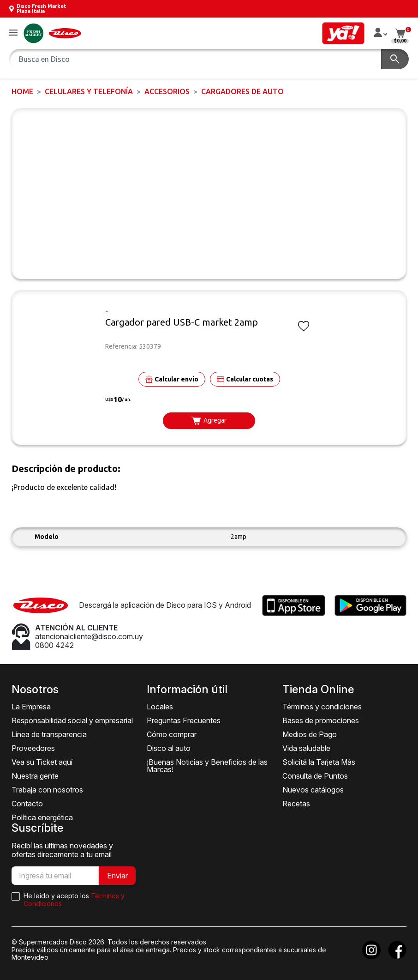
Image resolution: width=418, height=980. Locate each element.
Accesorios (167, 91)
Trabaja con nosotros (47, 790)
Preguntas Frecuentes (184, 720)
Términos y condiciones (322, 707)
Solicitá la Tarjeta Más (319, 762)
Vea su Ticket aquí (42, 762)
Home (22, 91)
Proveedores (33, 748)
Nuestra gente (35, 776)
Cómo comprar (172, 734)
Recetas (296, 804)
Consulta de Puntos (315, 776)
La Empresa (31, 707)
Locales (160, 707)
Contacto (27, 804)
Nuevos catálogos (313, 790)
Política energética (42, 817)
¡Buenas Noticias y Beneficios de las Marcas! (207, 766)
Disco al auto (169, 748)
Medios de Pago (310, 734)
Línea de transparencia (49, 734)
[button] (13, 33)
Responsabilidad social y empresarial (72, 720)
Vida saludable (306, 748)
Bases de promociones (321, 720)
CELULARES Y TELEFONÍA (89, 91)
